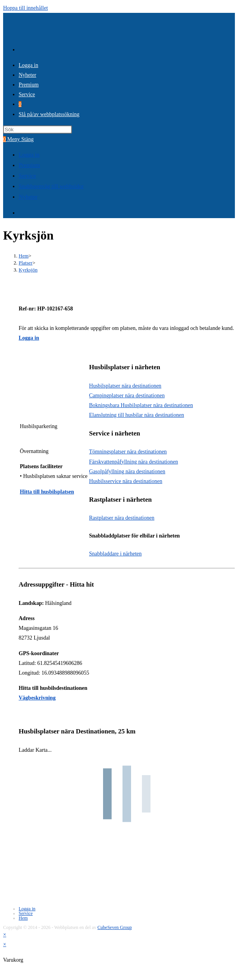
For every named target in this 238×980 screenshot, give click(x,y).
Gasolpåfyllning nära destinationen (127, 471)
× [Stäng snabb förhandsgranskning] (5, 935)
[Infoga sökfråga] (38, 130)
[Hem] (24, 256)
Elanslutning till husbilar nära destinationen (136, 415)
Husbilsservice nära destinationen (126, 481)
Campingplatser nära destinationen (127, 396)
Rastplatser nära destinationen (122, 518)
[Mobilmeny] (21, 139)
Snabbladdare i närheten (115, 554)
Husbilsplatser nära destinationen (125, 386)
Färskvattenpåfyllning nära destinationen (134, 462)
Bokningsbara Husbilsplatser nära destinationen (141, 405)
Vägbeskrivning (37, 698)
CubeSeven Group (115, 927)
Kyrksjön (28, 270)
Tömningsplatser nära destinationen (128, 452)
